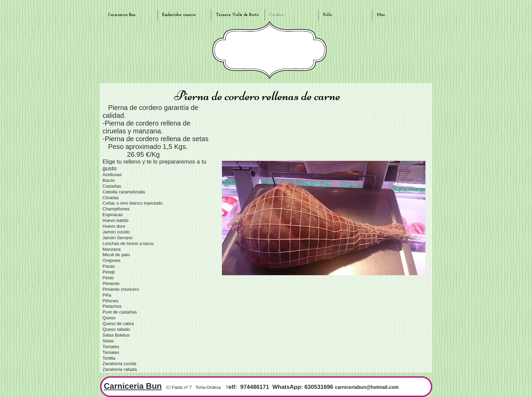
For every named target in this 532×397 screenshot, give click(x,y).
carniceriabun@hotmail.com (367, 387)
